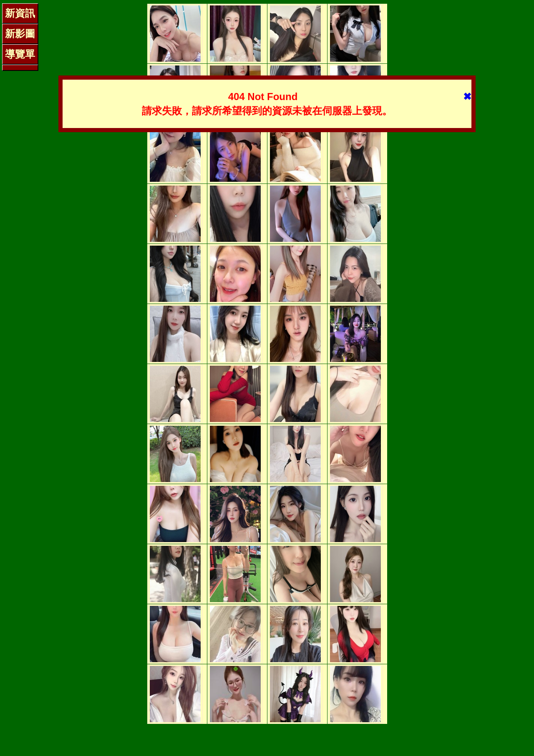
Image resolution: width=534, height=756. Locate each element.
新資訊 (20, 13)
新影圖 (20, 34)
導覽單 (20, 54)
